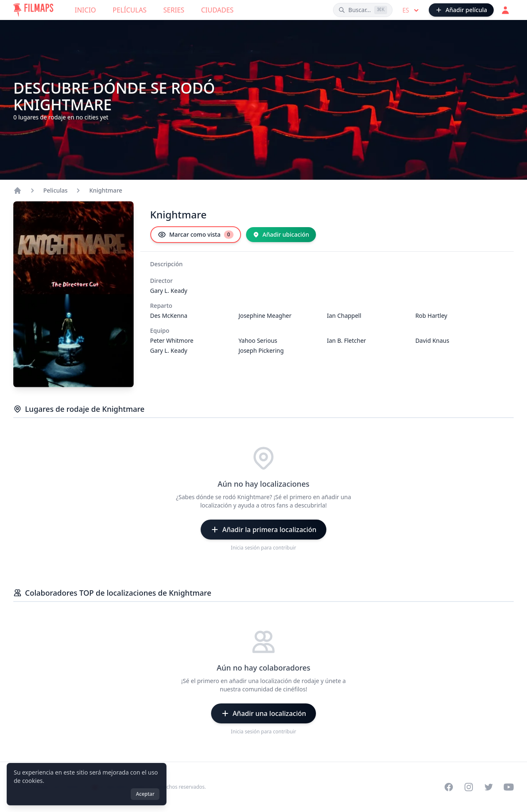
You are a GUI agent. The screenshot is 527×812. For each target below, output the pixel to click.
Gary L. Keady (169, 291)
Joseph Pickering (261, 350)
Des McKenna (169, 316)
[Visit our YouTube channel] (509, 787)
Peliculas (55, 190)
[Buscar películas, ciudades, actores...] (363, 10)
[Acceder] (505, 10)
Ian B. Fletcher (346, 340)
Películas (130, 10)
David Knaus (433, 340)
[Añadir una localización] (264, 713)
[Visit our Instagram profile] (469, 787)
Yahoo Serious (258, 340)
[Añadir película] (461, 10)
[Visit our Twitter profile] (489, 787)
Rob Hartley (431, 316)
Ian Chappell (344, 316)
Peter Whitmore (172, 340)
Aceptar (145, 794)
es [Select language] (411, 10)
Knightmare (106, 190)
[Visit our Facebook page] (449, 787)
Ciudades (217, 10)
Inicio (86, 10)
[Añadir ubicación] (281, 235)
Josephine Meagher (265, 316)
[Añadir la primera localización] (263, 530)
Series (174, 10)
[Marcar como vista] (196, 235)
